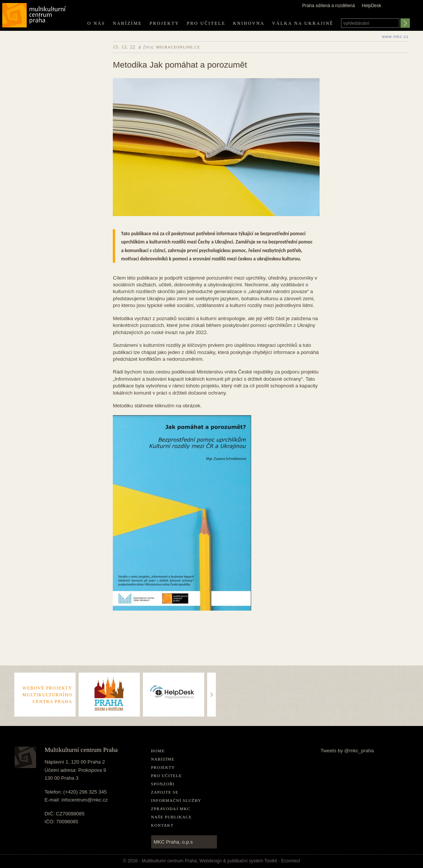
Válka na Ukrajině (303, 23)
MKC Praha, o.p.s (173, 842)
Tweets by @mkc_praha (347, 751)
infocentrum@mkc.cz (84, 800)
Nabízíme (127, 23)
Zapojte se (165, 792)
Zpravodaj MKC (171, 809)
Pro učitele (206, 23)
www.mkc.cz (396, 36)
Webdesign (211, 861)
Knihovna (249, 23)
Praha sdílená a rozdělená (329, 6)
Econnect (291, 861)
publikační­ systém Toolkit (252, 861)
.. (212, 680)
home (158, 751)
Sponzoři (163, 784)
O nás (96, 23)
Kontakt (162, 825)
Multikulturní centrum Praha (34, 14)
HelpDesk (371, 6)
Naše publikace (172, 817)
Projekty (164, 23)
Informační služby (176, 800)
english (404, 12)
